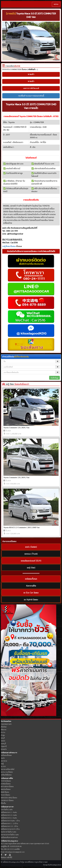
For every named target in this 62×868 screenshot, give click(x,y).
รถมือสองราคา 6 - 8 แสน (9, 818)
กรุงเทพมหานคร (6, 724)
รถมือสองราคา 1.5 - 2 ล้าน (9, 826)
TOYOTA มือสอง (6, 781)
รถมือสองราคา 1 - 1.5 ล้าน (9, 823)
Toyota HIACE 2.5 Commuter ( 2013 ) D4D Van (21, 527)
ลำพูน (3, 735)
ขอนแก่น (4, 749)
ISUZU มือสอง (5, 795)
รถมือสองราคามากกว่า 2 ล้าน (10, 829)
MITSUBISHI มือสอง (7, 786)
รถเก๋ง (3, 758)
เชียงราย (4, 730)
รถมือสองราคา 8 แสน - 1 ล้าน (10, 821)
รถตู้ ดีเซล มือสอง (9, 246)
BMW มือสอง (5, 792)
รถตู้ (2, 764)
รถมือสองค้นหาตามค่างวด (9, 837)
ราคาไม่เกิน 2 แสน (7, 809)
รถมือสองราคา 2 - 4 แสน (9, 812)
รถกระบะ (4, 761)
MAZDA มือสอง (6, 789)
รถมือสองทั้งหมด (6, 755)
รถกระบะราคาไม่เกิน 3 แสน (10, 835)
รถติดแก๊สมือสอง (6, 775)
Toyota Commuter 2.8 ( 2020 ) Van (16, 428)
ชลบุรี (3, 738)
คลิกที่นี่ (10, 857)
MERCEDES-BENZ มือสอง (9, 798)
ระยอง (3, 741)
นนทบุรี (3, 743)
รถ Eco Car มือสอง (7, 772)
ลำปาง (3, 732)
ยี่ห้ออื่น (3, 803)
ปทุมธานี (4, 746)
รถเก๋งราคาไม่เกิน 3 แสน (8, 832)
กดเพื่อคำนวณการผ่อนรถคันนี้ (31, 96)
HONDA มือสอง (6, 784)
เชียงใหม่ (4, 727)
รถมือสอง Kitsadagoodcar (9, 841)
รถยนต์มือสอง (29, 862)
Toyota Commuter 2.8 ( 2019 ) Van (16, 477)
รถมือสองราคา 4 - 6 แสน (9, 815)
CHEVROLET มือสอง (7, 800)
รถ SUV (3, 766)
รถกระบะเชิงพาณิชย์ (8, 769)
